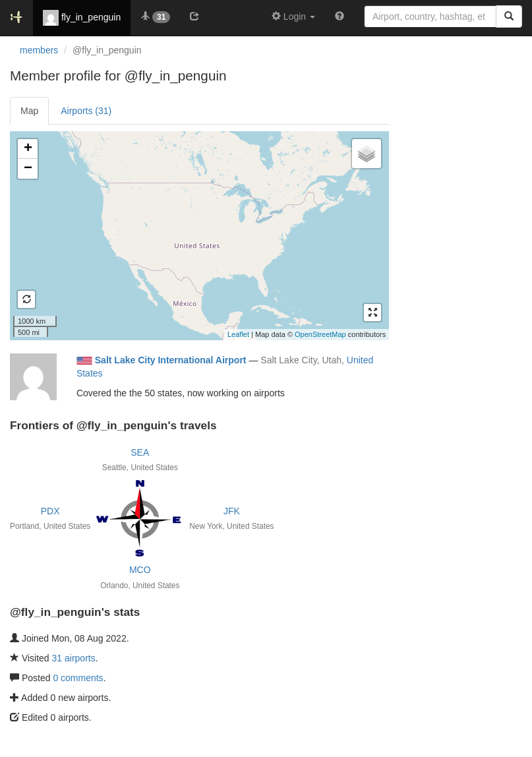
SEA (140, 452)
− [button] (28, 169)
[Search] (509, 16)
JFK (232, 511)
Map (29, 111)
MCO (140, 570)
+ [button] (28, 149)
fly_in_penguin (82, 18)
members (39, 50)
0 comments (78, 678)
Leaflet (238, 334)
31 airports (74, 658)
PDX (50, 511)
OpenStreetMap (320, 334)
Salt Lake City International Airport (171, 360)
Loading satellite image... (198, 235)
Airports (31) (86, 111)
